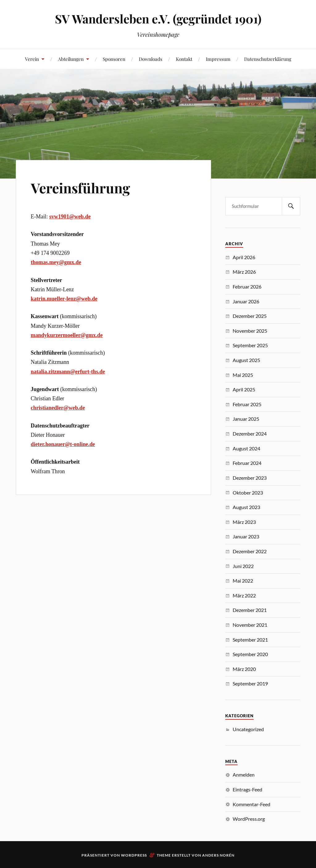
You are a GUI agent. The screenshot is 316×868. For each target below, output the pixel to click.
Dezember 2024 (250, 434)
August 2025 (246, 360)
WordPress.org (249, 819)
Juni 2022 (243, 566)
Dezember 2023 (250, 478)
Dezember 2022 (250, 551)
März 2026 (244, 272)
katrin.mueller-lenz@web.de (64, 299)
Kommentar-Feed (252, 804)
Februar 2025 (247, 404)
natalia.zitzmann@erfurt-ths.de (68, 372)
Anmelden (244, 775)
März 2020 (244, 669)
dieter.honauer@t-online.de (63, 444)
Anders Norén (218, 855)
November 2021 (250, 625)
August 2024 (246, 448)
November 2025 (250, 331)
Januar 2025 (246, 419)
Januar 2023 (246, 536)
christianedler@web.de (58, 408)
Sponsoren (114, 59)
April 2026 (244, 257)
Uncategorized (248, 729)
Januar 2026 (246, 301)
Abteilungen (71, 59)
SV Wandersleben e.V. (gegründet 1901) (158, 19)
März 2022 (244, 595)
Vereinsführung (80, 188)
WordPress (134, 855)
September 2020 (250, 654)
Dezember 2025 (250, 316)
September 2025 (250, 345)
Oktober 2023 (248, 493)
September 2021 (250, 640)
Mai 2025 (243, 375)
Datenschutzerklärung (268, 59)
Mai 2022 (243, 581)
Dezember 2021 (250, 610)
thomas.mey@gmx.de (56, 262)
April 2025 (244, 389)
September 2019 (250, 683)
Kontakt (184, 59)
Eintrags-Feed (247, 789)
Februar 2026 (247, 287)
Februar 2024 (247, 463)
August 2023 (246, 507)
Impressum (218, 59)
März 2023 (244, 522)
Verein (32, 59)
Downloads (151, 59)
